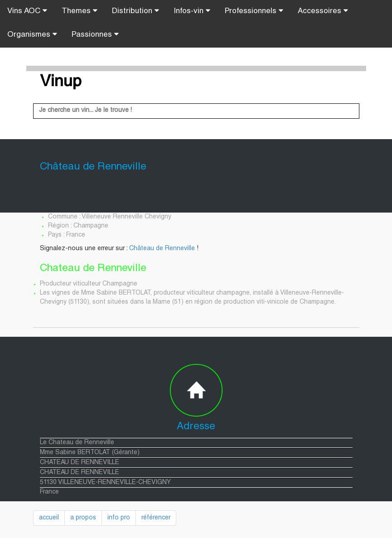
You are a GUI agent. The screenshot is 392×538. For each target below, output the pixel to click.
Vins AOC (27, 11)
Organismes (32, 34)
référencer (156, 518)
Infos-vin (192, 11)
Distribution (136, 11)
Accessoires (323, 11)
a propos (83, 518)
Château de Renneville (162, 249)
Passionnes (95, 34)
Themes (80, 11)
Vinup (61, 82)
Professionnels (254, 11)
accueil (49, 518)
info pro (119, 518)
